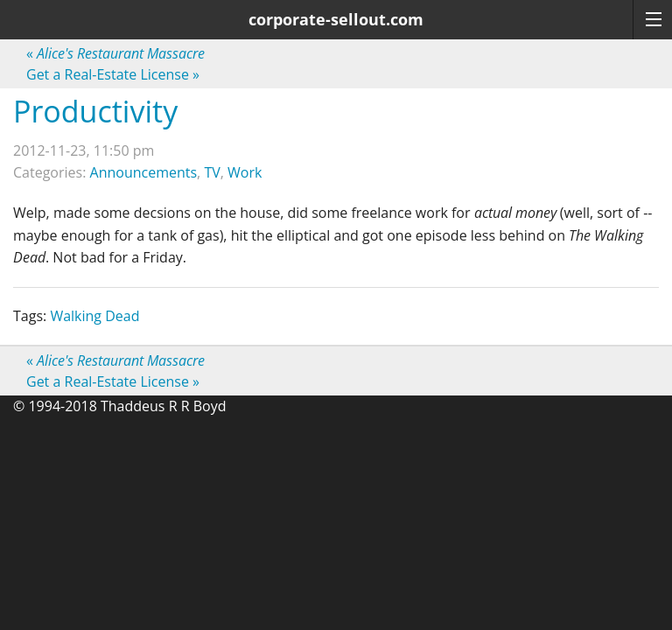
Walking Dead (94, 316)
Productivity (95, 111)
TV (212, 172)
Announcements (144, 172)
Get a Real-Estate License (113, 74)
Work (245, 172)
